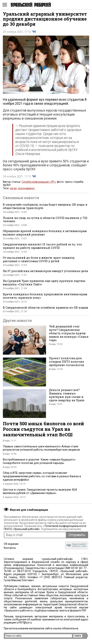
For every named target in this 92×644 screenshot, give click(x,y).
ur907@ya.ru (24, 622)
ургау (13, 188)
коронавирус (26, 188)
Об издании (11, 544)
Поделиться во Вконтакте (34, 32)
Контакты (10, 548)
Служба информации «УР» (39, 182)
